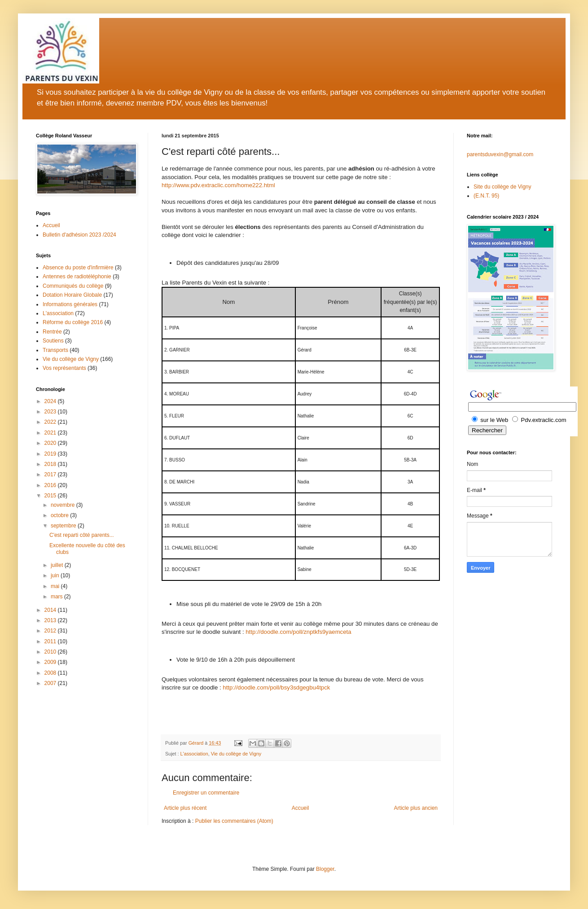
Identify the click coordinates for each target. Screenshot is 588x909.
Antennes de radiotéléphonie (77, 277)
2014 (51, 610)
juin (56, 575)
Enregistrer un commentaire (206, 793)
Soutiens (53, 341)
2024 (51, 401)
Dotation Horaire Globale (72, 295)
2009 (51, 662)
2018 (51, 464)
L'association (194, 754)
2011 (51, 641)
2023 (51, 412)
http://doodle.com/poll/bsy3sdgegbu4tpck (276, 687)
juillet (58, 565)
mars (57, 597)
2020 (51, 443)
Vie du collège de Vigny (236, 754)
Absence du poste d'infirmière (78, 268)
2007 (51, 683)
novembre (64, 505)
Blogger (325, 869)
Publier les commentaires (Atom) (234, 821)
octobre (60, 515)
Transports (55, 350)
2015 (51, 496)
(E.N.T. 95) (486, 196)
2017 (51, 474)
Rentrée (52, 332)
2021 (51, 433)
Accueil (301, 808)
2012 (51, 631)
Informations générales (70, 304)
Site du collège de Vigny (502, 187)
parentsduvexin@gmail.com (500, 154)
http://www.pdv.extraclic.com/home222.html (218, 185)
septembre (64, 526)
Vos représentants (64, 368)
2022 (51, 422)
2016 (51, 485)
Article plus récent (185, 808)
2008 (51, 673)
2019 (51, 454)
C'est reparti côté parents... (82, 535)
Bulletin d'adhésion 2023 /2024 (79, 235)
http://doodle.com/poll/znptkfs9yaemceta (298, 632)
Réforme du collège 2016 (73, 322)
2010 (51, 652)
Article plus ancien (416, 808)
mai (56, 586)
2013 (51, 620)
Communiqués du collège (73, 286)
